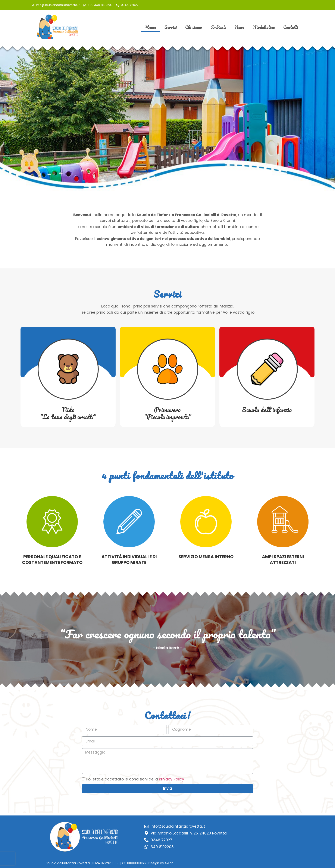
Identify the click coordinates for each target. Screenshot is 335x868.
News (239, 27)
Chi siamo (194, 27)
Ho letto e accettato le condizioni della (135, 779)
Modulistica (264, 27)
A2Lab (169, 863)
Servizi (170, 27)
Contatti (291, 27)
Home (150, 27)
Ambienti (218, 27)
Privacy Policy (172, 779)
